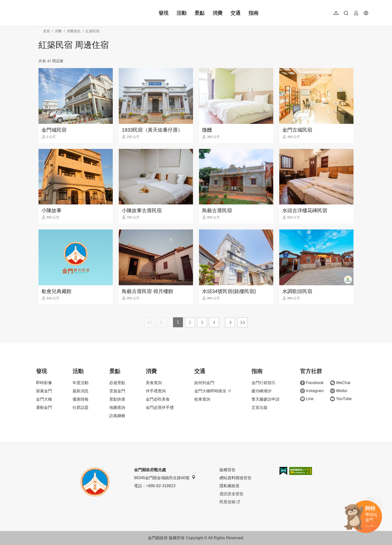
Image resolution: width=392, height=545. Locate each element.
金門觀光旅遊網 (53, 13)
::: (23, 3)
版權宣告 (227, 470)
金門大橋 (44, 399)
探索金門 (44, 391)
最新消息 (80, 391)
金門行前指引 (263, 383)
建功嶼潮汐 (261, 391)
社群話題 (80, 407)
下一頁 (230, 322)
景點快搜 (117, 399)
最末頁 (242, 322)
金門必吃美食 (158, 399)
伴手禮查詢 (156, 391)
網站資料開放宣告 (235, 478)
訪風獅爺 (117, 416)
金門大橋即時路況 (212, 391)
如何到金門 (204, 383)
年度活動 (80, 383)
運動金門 (44, 407)
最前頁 (149, 322)
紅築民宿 (92, 31)
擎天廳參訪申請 (265, 399)
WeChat (340, 383)
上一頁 (162, 322)
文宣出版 (259, 407)
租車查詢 (202, 399)
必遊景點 (117, 383)
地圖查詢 (117, 407)
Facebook (312, 383)
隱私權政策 (229, 486)
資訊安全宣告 (231, 494)
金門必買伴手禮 (160, 407)
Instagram (312, 391)
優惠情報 (80, 399)
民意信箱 (230, 502)
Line (307, 399)
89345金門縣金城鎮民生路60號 (165, 478)
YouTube (341, 399)
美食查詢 (154, 383)
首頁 (46, 31)
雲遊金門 (117, 391)
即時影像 (44, 383)
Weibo (339, 391)
